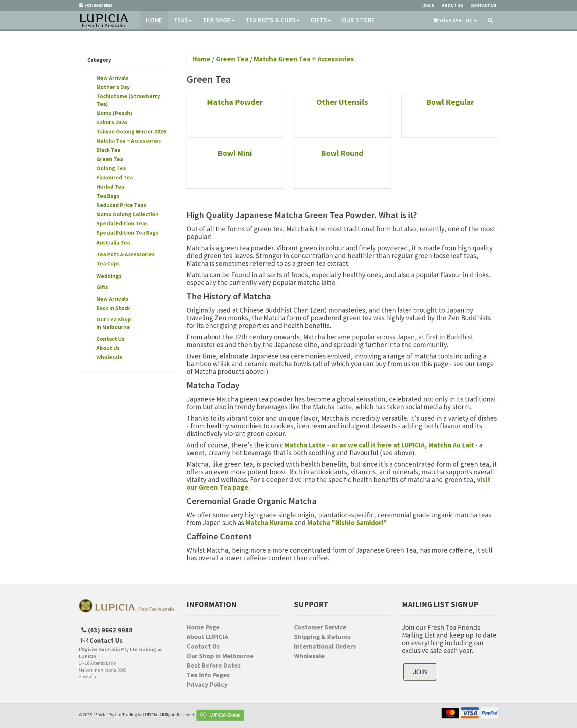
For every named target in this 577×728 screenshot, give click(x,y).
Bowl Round (342, 153)
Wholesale (109, 357)
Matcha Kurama (269, 522)
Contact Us (110, 339)
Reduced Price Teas (121, 205)
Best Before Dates (214, 665)
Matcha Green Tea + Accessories (304, 59)
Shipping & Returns (322, 637)
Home (154, 20)
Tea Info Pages (208, 675)
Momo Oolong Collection (128, 214)
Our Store (358, 20)
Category (99, 60)
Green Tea (110, 159)
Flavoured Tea (115, 177)
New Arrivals (112, 78)
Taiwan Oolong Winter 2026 (131, 131)
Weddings (109, 276)
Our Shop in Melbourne (220, 656)
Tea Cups (108, 263)
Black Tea (108, 150)
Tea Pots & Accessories (125, 254)
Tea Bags (219, 20)
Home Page (203, 627)
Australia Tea (113, 242)
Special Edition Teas (122, 223)
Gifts (321, 20)
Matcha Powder (235, 102)
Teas (183, 20)
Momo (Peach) (114, 113)
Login (428, 5)
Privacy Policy (207, 685)
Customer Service (320, 627)
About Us (108, 348)
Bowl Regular (450, 102)
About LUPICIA (207, 637)
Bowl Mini (235, 153)
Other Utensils (342, 102)
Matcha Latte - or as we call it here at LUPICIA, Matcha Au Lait (379, 445)
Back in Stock (113, 308)
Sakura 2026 (112, 122)
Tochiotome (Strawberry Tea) (128, 100)
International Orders (325, 646)
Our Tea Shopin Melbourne (114, 323)
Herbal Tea (110, 187)
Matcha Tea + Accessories (129, 141)
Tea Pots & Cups (272, 20)
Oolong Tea (111, 168)
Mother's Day (113, 87)
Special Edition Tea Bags (127, 233)
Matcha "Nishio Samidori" (347, 522)
